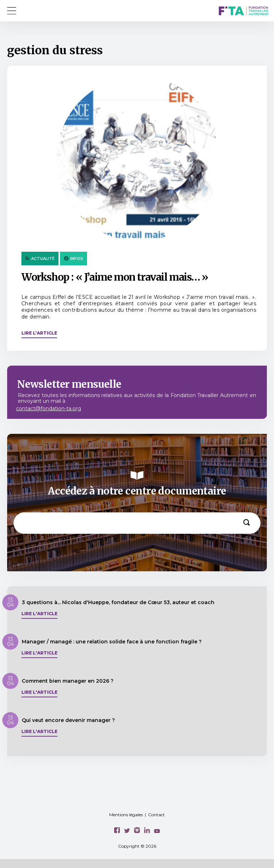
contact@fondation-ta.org (49, 408)
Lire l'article (39, 614)
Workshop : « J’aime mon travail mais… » (115, 277)
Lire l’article (39, 333)
